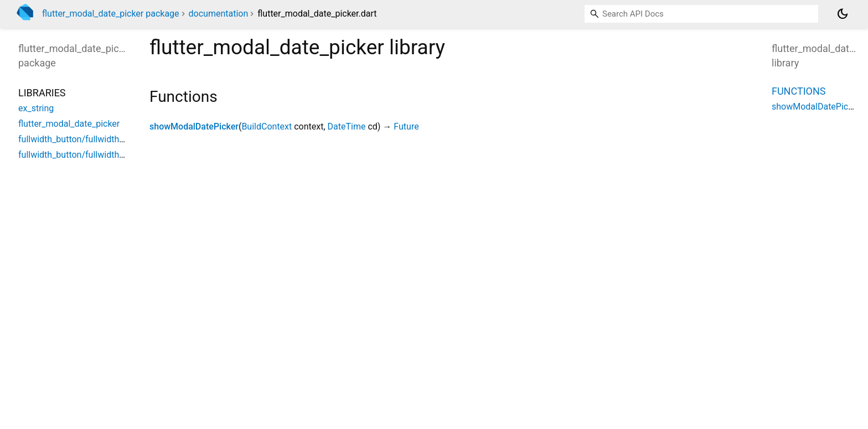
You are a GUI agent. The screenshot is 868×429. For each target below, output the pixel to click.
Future (406, 126)
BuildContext (267, 126)
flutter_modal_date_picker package (111, 14)
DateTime (347, 126)
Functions (799, 91)
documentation (219, 14)
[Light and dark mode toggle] (843, 14)
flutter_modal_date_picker (69, 124)
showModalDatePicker (194, 126)
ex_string (36, 108)
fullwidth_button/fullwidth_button (84, 139)
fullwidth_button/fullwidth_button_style (95, 155)
